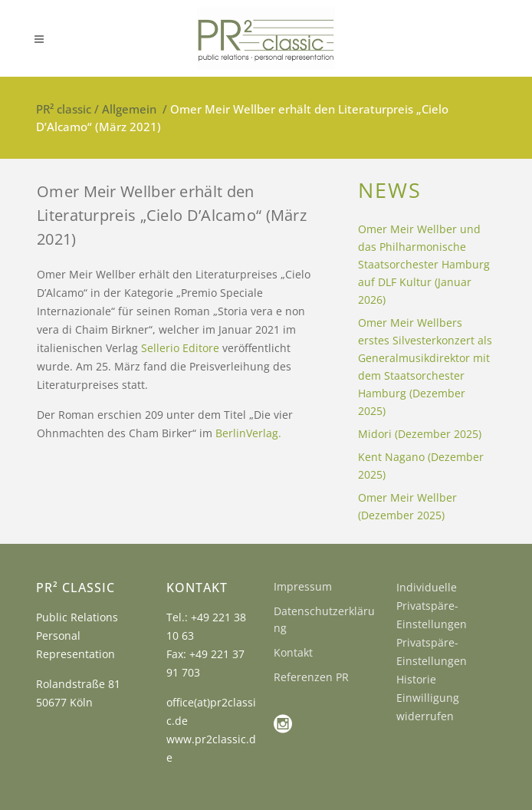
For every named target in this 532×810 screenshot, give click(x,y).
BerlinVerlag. (248, 433)
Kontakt (293, 652)
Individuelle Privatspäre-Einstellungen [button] (432, 606)
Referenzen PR (311, 677)
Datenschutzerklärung (324, 619)
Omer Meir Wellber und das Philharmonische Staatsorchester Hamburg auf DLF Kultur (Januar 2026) (424, 264)
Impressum (303, 586)
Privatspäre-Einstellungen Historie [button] (432, 661)
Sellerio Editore (180, 348)
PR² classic (64, 109)
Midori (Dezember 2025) (420, 434)
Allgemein (129, 109)
